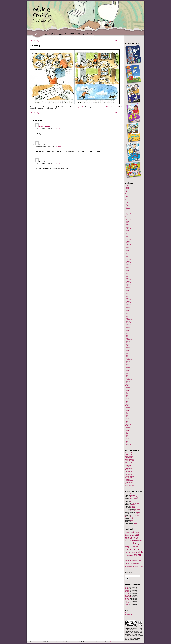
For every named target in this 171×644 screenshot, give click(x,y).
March (127, 189)
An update (136, 503)
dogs (131, 547)
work (141, 566)
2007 (126, 426)
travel (138, 563)
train (134, 563)
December (128, 198)
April (127, 190)
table (131, 563)
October (128, 196)
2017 (126, 226)
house (133, 552)
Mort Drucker (129, 478)
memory (127, 555)
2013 (126, 306)
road (140, 561)
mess (132, 555)
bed (137, 532)
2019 (126, 210)
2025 (126, 193)
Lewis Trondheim (130, 473)
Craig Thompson (130, 456)
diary (136, 543)
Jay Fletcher (128, 465)
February (128, 220)
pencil (134, 558)
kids (141, 552)
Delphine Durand (130, 459)
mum (127, 558)
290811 (127, 601)
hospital (128, 552)
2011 (126, 346)
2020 (126, 207)
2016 (126, 246)
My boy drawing (134, 497)
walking (132, 566)
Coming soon (134, 494)
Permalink (58, 129)
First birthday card (36, 41)
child (127, 538)
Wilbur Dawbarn (129, 485)
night (130, 558)
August (128, 206)
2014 (126, 286)
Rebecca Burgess (130, 517)
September (129, 195)
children (134, 538)
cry (137, 541)
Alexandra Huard (130, 453)
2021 (126, 203)
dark (126, 544)
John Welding (129, 472)
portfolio (50, 35)
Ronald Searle (129, 481)
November (128, 243)
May (127, 192)
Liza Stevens (129, 475)
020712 (127, 604)
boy (130, 535)
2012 (126, 326)
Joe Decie (128, 470)
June (127, 235)
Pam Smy (128, 479)
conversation (130, 540)
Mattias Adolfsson (130, 476)
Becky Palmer (129, 455)
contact (87, 35)
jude (137, 552)
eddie (132, 549)
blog (37, 35)
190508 (127, 598)
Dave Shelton (45, 127)
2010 (126, 366)
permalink (81, 107)
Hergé (127, 464)
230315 (127, 592)
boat (127, 535)
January (128, 187)
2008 (126, 406)
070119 (132, 500)
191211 (127, 587)
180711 (117, 41)
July (127, 236)
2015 (126, 266)
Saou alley (133, 495)
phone (139, 558)
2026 (126, 186)
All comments (129, 614)
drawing (135, 547)
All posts (127, 613)
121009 (127, 600)
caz (137, 535)
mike (137, 555)
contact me (89, 642)
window (137, 566)
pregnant (128, 561)
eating (127, 549)
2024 (126, 200)
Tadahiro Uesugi (129, 484)
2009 (126, 386)
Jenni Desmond (129, 467)
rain (132, 561)
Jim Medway (128, 468)
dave (130, 544)
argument (128, 532)
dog (127, 547)
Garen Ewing (129, 462)
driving (140, 547)
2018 (126, 216)
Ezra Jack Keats (129, 461)
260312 (127, 603)
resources (75, 35)
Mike (46, 107)
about (62, 35)
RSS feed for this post (112, 107)
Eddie (131, 519)
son (127, 563)
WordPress (110, 642)
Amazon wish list (137, 637)
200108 (127, 590)
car (133, 535)
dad (140, 540)
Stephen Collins (129, 482)
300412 (127, 595)
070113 (127, 589)
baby (133, 532)
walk (127, 566)
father (137, 549)
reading (136, 561)
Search (128, 573)
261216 (127, 594)
